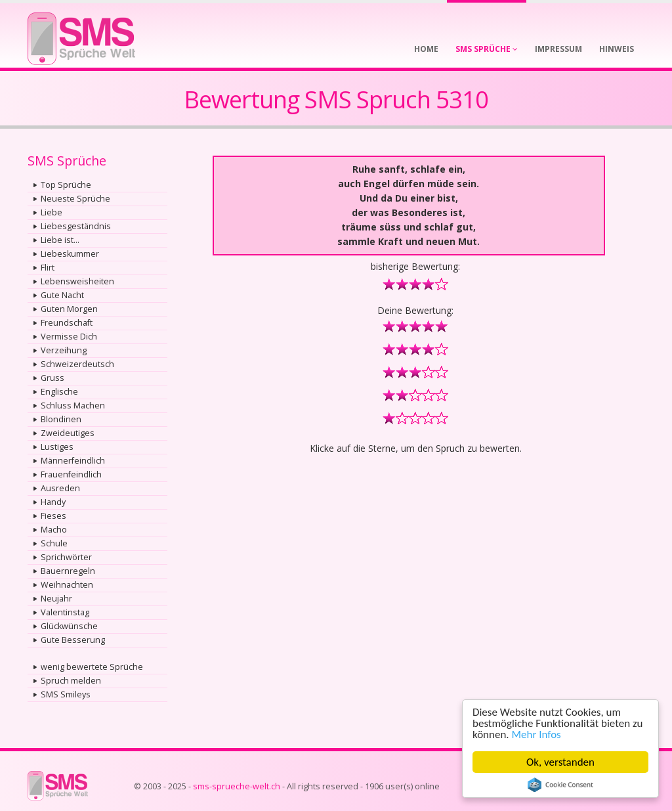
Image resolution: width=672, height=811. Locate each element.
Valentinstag (65, 612)
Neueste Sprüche (75, 199)
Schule (54, 543)
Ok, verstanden (560, 762)
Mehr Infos (536, 734)
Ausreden (60, 488)
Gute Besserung (73, 640)
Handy (53, 502)
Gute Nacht (62, 295)
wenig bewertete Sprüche (92, 667)
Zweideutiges (68, 433)
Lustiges (57, 447)
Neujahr (56, 599)
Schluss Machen (73, 405)
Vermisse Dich (69, 337)
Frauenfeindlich (71, 474)
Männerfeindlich (73, 461)
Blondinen (61, 419)
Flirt (48, 268)
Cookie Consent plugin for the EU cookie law (560, 785)
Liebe (52, 212)
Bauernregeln (68, 571)
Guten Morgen (69, 309)
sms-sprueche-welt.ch (237, 786)
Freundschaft (67, 323)
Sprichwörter (66, 557)
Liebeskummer (70, 254)
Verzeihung (64, 350)
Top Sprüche (66, 185)
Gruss (52, 378)
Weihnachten (67, 585)
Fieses (53, 516)
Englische (59, 392)
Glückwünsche (69, 626)
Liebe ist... (60, 240)
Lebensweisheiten (77, 281)
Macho (54, 530)
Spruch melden (71, 681)
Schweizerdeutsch (77, 364)
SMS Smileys (66, 694)
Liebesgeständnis (76, 226)
